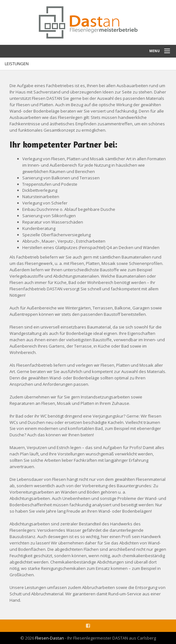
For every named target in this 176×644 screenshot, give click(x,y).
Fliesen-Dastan (49, 638)
